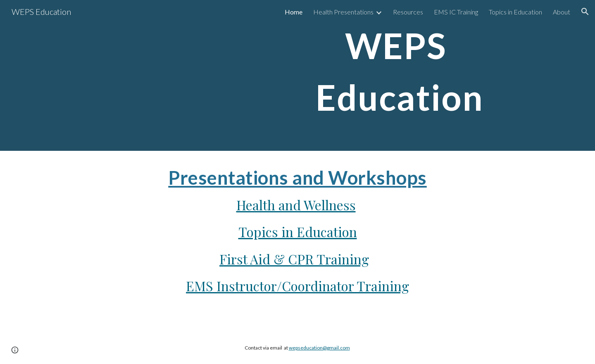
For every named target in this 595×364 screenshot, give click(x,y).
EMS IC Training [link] (456, 12)
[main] (399, 75)
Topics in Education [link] (515, 12)
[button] (585, 12)
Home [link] (294, 12)
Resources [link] (408, 12)
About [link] (562, 12)
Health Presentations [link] (343, 12)
